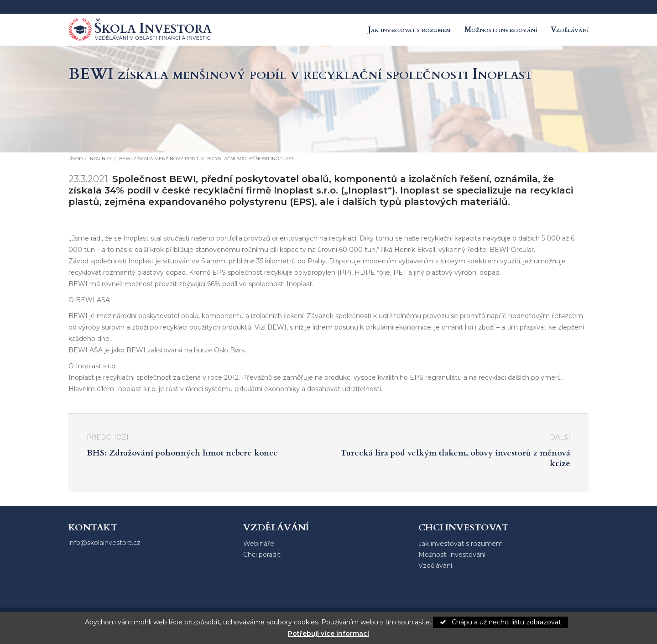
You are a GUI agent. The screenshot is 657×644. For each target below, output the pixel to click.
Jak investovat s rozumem (409, 30)
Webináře (259, 544)
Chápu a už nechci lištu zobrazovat (501, 622)
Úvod (76, 159)
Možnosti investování (501, 30)
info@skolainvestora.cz (104, 543)
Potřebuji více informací (328, 634)
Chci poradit (262, 555)
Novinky (101, 159)
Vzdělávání (570, 30)
